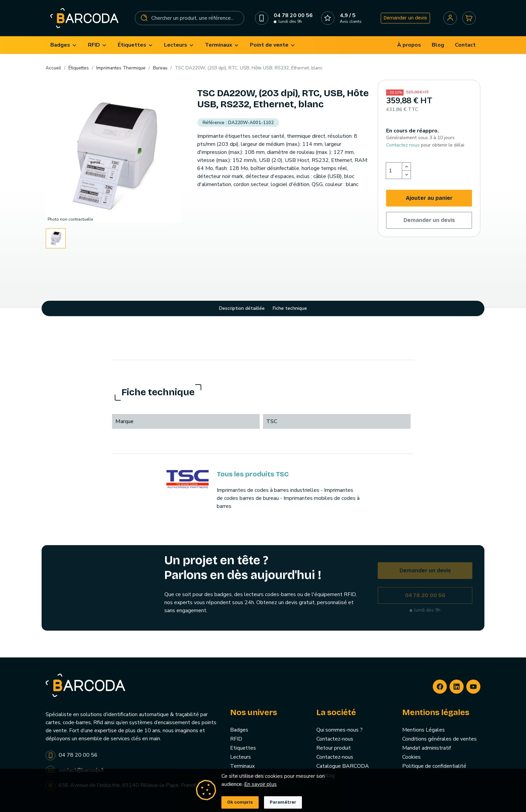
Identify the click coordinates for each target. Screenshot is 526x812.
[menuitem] (64, 45)
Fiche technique (290, 308)
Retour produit (334, 748)
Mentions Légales (424, 730)
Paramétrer (283, 802)
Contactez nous (403, 145)
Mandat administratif (427, 748)
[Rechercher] (190, 18)
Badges (239, 730)
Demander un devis (405, 18)
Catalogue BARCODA (343, 766)
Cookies (411, 757)
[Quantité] (394, 171)
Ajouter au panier (429, 198)
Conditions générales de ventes (439, 739)
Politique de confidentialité (434, 766)
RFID (236, 739)
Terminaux (242, 766)
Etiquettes (243, 748)
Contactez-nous (335, 739)
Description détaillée (242, 308)
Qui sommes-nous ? (339, 730)
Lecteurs (241, 757)
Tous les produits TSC (253, 474)
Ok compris (240, 802)
